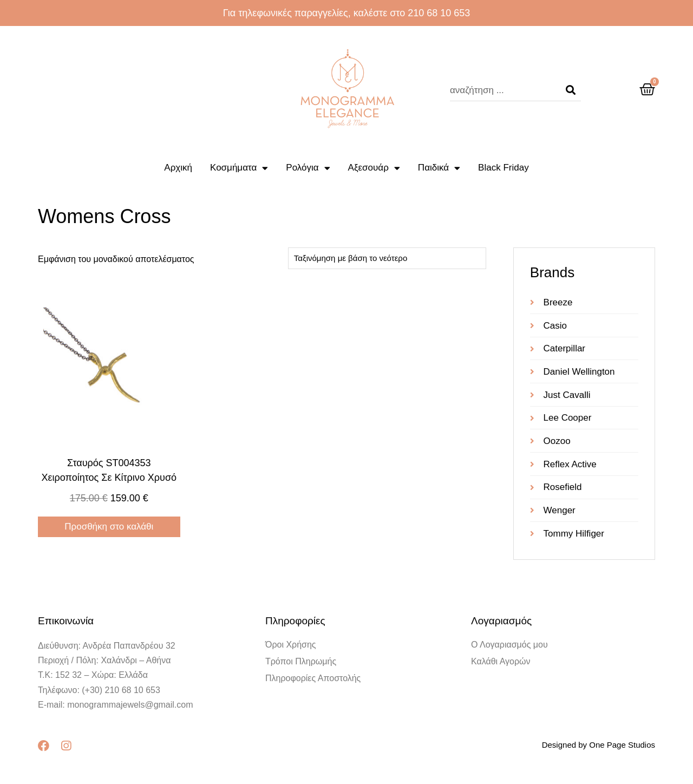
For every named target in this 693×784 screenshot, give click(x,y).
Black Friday (504, 168)
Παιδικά (439, 168)
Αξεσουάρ (374, 168)
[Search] (571, 90)
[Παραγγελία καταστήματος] (387, 258)
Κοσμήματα (239, 168)
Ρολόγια (308, 168)
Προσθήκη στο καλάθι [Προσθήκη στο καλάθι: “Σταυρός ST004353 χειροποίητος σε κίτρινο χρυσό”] (109, 527)
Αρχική (178, 168)
